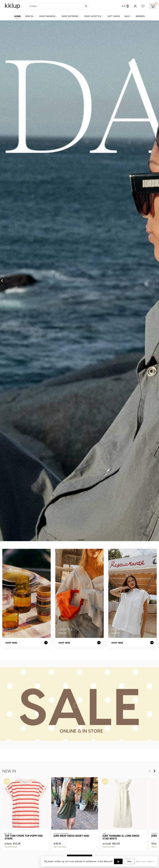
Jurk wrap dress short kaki (71, 836)
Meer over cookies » (145, 861)
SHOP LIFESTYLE (93, 16)
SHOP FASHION (47, 16)
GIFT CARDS (114, 16)
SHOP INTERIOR (70, 16)
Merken (140, 16)
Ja (118, 861)
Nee (129, 861)
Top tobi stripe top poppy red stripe (24, 837)
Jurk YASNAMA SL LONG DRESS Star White (121, 837)
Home (18, 16)
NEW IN (29, 16)
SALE (127, 16)
